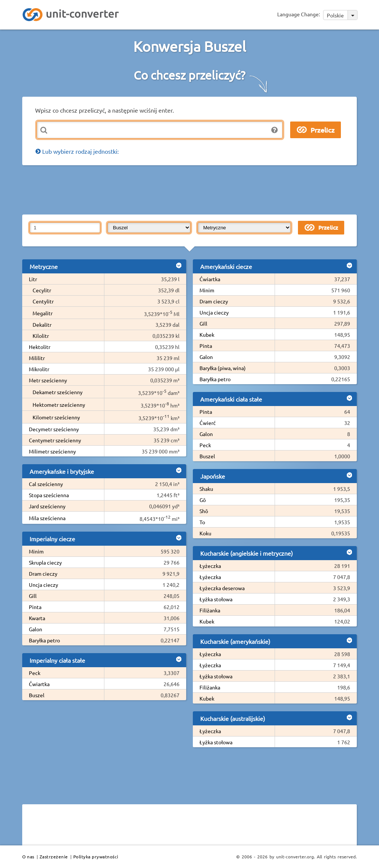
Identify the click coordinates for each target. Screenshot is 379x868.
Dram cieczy (43, 573)
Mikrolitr (39, 369)
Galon (36, 629)
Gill (33, 596)
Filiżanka (210, 610)
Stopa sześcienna (49, 495)
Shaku (206, 489)
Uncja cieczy (43, 585)
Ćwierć (208, 423)
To (202, 522)
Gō (203, 500)
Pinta (35, 607)
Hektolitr (40, 347)
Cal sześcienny (46, 484)
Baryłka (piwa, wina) (223, 368)
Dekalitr (42, 325)
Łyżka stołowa (216, 599)
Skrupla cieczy (45, 562)
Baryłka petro (44, 640)
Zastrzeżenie (54, 857)
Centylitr (43, 301)
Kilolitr (41, 336)
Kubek (207, 335)
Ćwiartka (39, 684)
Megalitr (43, 313)
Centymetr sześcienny (55, 440)
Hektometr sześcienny (59, 405)
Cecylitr (42, 290)
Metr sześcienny (48, 380)
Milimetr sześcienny (52, 451)
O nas (28, 857)
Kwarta (37, 618)
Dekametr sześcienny (58, 392)
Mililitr (37, 358)
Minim (36, 551)
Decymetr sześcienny (54, 429)
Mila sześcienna (47, 518)
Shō (204, 511)
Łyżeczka (210, 566)
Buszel (37, 695)
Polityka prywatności (96, 857)
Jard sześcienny (47, 506)
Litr (33, 279)
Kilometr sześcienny (56, 417)
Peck (35, 673)
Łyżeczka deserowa (222, 588)
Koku (205, 533)
